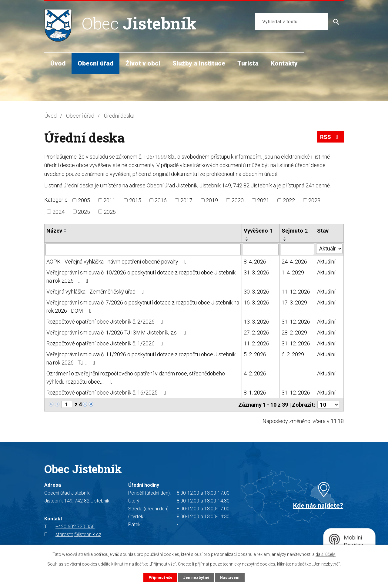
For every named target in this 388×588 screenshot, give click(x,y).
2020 (238, 200)
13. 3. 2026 (256, 322)
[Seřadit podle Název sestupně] (65, 232)
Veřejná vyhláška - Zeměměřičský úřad (96, 292)
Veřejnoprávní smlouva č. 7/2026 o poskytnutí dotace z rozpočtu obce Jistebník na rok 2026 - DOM (143, 307)
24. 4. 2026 (294, 262)
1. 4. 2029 (293, 272)
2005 (84, 200)
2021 (263, 200)
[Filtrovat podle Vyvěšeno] (261, 249)
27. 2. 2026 (256, 333)
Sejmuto (295, 231)
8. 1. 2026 (255, 393)
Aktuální (326, 262)
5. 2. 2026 (255, 354)
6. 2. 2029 (293, 354)
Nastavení (230, 578)
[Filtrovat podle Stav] (329, 249)
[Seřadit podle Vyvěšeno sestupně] (247, 240)
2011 (109, 200)
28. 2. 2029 (294, 333)
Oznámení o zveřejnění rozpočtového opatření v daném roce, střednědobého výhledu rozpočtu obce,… (136, 378)
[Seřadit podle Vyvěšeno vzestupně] (247, 238)
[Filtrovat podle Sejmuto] (297, 249)
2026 (110, 212)
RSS (330, 137)
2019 (212, 200)
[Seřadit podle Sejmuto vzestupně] (285, 238)
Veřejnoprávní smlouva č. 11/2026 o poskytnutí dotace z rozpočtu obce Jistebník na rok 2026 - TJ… (141, 358)
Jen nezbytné (196, 578)
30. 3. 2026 (256, 292)
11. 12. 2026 (296, 292)
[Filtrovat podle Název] (143, 249)
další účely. (326, 554)
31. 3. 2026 (256, 272)
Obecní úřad (95, 63)
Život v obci (143, 63)
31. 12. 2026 (296, 322)
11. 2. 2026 (256, 343)
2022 (289, 200)
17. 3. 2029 (294, 302)
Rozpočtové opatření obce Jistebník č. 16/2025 (107, 393)
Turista (248, 63)
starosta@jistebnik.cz (78, 534)
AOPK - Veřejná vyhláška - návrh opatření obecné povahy (118, 262)
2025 (84, 212)
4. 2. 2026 (255, 373)
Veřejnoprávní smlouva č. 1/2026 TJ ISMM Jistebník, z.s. (117, 333)
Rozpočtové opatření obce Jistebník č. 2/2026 (106, 322)
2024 (59, 212)
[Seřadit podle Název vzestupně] (65, 229)
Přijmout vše (161, 578)
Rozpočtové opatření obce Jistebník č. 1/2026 (106, 343)
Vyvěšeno (258, 231)
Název (54, 231)
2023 (314, 200)
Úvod (58, 63)
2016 (161, 200)
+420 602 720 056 (75, 527)
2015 (135, 200)
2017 (186, 200)
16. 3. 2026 (256, 302)
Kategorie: (56, 200)
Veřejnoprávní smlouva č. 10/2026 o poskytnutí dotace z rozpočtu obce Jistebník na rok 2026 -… (141, 277)
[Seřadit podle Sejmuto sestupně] (285, 240)
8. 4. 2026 (255, 262)
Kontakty (284, 63)
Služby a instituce (199, 63)
